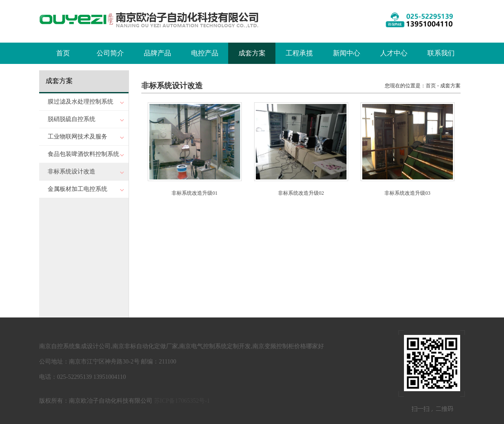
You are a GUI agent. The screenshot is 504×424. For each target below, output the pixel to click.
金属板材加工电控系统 (77, 189)
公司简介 (110, 53)
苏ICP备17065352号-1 (182, 401)
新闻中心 (346, 53)
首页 (63, 53)
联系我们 (441, 53)
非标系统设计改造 (72, 172)
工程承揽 (299, 53)
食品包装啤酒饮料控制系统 (83, 154)
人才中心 (394, 53)
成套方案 (252, 53)
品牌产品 (157, 53)
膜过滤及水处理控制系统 (80, 102)
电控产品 (205, 53)
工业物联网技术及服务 (77, 137)
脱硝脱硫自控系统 (72, 119)
